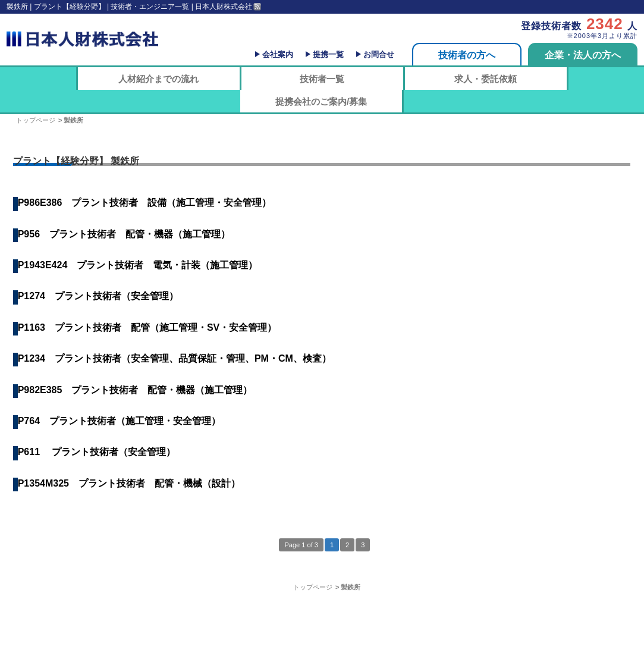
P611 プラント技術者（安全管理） (97, 452)
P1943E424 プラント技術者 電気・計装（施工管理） (138, 265)
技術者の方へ (467, 55)
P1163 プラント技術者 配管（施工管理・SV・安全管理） (147, 327)
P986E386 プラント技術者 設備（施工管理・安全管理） (145, 203)
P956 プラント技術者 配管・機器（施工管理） (124, 234)
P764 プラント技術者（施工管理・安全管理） (119, 421)
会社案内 (278, 54)
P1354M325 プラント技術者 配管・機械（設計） (129, 483)
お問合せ (379, 54)
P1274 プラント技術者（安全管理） (98, 296)
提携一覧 (328, 54)
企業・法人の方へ (583, 55)
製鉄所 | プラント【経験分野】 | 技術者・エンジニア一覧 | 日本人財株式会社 (129, 7)
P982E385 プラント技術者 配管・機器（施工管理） (135, 390)
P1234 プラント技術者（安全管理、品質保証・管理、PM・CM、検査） (175, 358)
